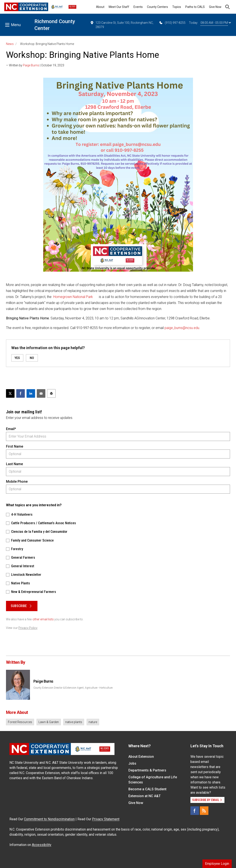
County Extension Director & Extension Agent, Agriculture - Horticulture (73, 688)
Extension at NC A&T (145, 796)
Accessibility (42, 845)
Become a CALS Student (147, 789)
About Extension (141, 757)
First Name (15, 446)
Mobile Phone (17, 482)
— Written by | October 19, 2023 (35, 65)
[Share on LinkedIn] (31, 393)
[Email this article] (41, 393)
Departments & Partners (147, 770)
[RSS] (204, 811)
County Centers (157, 7)
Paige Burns (31, 65)
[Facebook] (195, 811)
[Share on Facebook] (21, 393)
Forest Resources (20, 722)
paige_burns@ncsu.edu (182, 328)
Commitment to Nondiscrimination (49, 819)
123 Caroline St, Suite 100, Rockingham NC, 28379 (122, 25)
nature (93, 722)
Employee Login (217, 864)
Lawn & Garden (49, 722)
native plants (74, 722)
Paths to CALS (195, 7)
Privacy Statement (106, 819)
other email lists (43, 619)
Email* (11, 429)
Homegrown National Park (73, 297)
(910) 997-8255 (172, 23)
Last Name (14, 464)
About (100, 7)
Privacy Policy (28, 628)
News (10, 44)
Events (138, 7)
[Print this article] (51, 393)
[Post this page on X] (10, 393)
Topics (177, 7)
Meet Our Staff (119, 7)
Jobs (132, 763)
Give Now (215, 7)
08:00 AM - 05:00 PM (216, 23)
